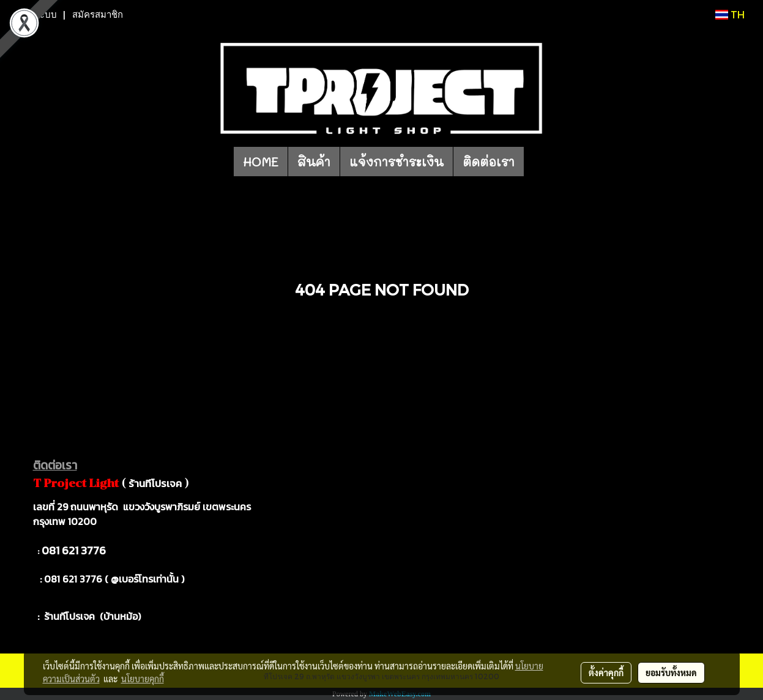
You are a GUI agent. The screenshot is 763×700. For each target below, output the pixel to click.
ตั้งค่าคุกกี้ (606, 672)
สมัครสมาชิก (98, 15)
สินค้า (314, 162)
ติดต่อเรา (489, 162)
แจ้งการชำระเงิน (396, 162)
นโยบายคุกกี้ (143, 679)
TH (730, 14)
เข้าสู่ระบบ (36, 15)
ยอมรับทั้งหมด (671, 672)
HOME (261, 162)
